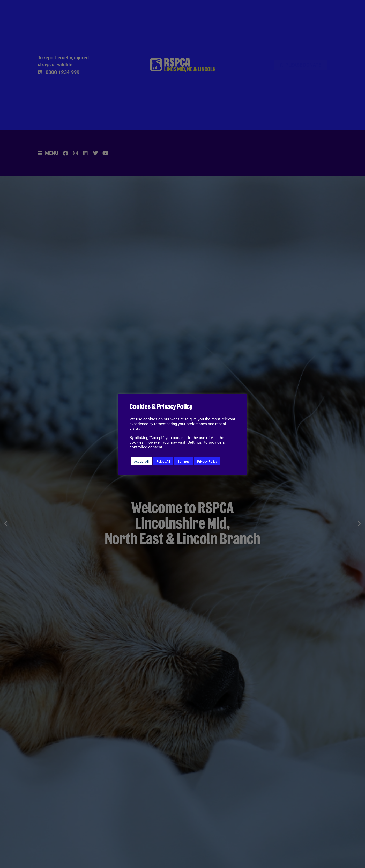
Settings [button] (184, 461)
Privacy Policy (207, 461)
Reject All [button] (163, 461)
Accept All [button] (141, 461)
